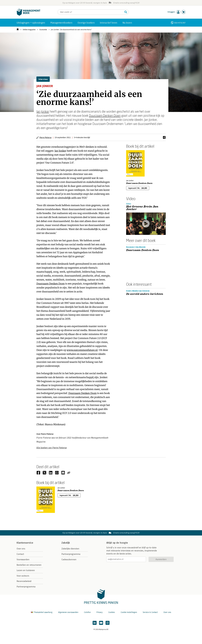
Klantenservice (25, 543)
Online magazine (29, 30)
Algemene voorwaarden (68, 612)
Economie (43, 30)
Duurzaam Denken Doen (105, 115)
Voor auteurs (23, 576)
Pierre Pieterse (46, 137)
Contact (20, 554)
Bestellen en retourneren (29, 565)
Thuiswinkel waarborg (42, 612)
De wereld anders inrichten (145, 294)
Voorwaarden (23, 560)
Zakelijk (66, 543)
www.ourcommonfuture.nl (82, 350)
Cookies (112, 612)
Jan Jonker (43, 111)
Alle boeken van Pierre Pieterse (52, 448)
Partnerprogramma (26, 587)
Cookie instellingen (129, 612)
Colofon (87, 612)
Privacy (99, 612)
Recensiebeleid (24, 581)
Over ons (21, 549)
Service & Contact (150, 612)
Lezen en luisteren (26, 570)
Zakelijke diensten (70, 549)
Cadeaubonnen (69, 560)
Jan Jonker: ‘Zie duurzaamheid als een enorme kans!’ (71, 30)
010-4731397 (180, 23)
